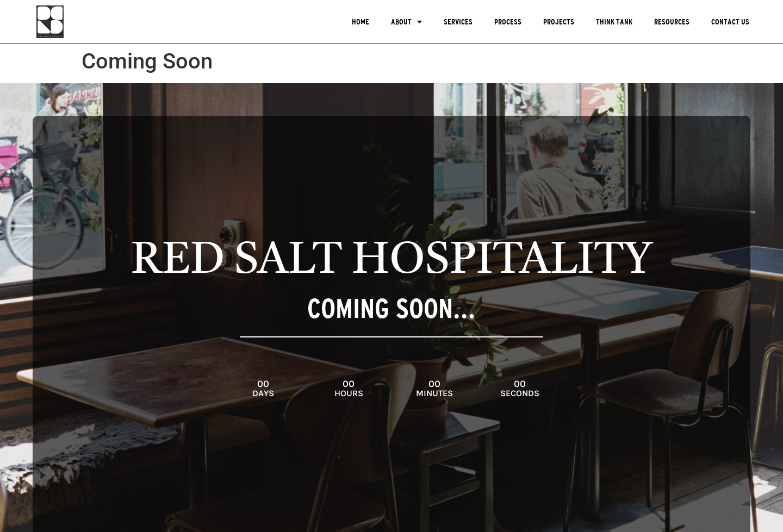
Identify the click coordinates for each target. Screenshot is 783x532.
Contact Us (730, 22)
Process (508, 22)
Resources (672, 22)
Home (361, 22)
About (406, 22)
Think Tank (614, 22)
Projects (559, 22)
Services (458, 22)
